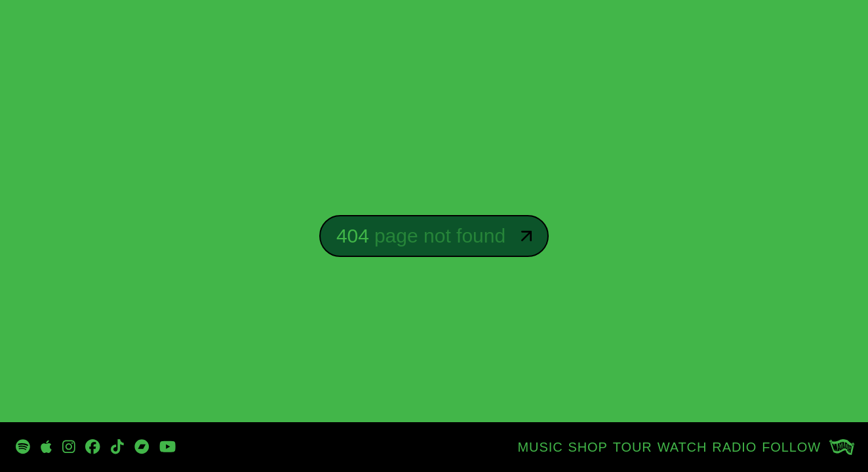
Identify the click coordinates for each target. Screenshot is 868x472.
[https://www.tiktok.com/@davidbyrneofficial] (117, 447)
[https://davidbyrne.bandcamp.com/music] (142, 447)
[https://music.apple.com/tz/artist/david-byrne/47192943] (46, 447)
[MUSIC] (541, 447)
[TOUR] (633, 447)
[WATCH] (682, 447)
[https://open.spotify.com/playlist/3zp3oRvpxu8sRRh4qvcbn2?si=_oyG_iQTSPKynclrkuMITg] (23, 447)
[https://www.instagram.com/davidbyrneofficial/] (69, 447)
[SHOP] (588, 447)
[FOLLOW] (791, 447)
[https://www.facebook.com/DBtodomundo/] (93, 447)
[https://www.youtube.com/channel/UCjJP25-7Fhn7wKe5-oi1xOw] (168, 447)
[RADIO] (734, 447)
